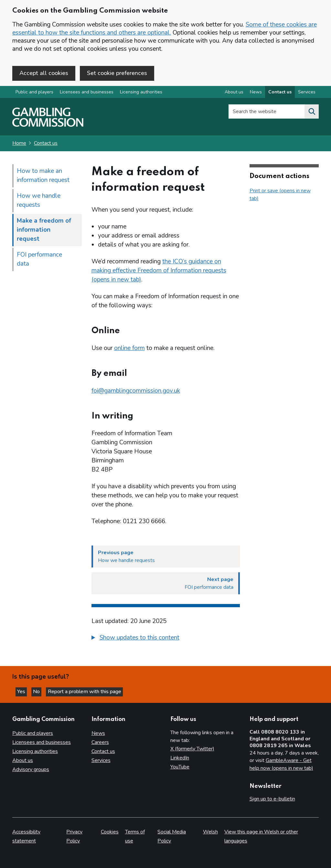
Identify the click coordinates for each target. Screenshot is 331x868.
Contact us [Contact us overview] (280, 93)
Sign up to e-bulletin (272, 799)
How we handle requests (39, 202)
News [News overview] (256, 93)
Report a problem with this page (91, 691)
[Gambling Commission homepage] (48, 126)
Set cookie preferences (117, 73)
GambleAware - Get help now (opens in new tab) (281, 765)
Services (101, 761)
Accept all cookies (44, 73)
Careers (100, 743)
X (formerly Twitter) (192, 749)
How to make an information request (43, 177)
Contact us (46, 144)
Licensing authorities (141, 93)
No (42, 691)
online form (129, 349)
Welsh (210, 832)
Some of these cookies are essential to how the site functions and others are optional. (165, 29)
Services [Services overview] (307, 93)
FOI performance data (39, 260)
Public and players (34, 93)
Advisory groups (31, 770)
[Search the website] (312, 113)
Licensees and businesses (87, 93)
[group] (166, 640)
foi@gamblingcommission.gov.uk (136, 392)
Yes (24, 691)
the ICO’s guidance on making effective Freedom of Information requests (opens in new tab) (159, 272)
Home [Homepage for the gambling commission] (19, 144)
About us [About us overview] (234, 93)
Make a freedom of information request (44, 231)
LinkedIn (180, 758)
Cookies (110, 832)
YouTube (180, 767)
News (98, 734)
